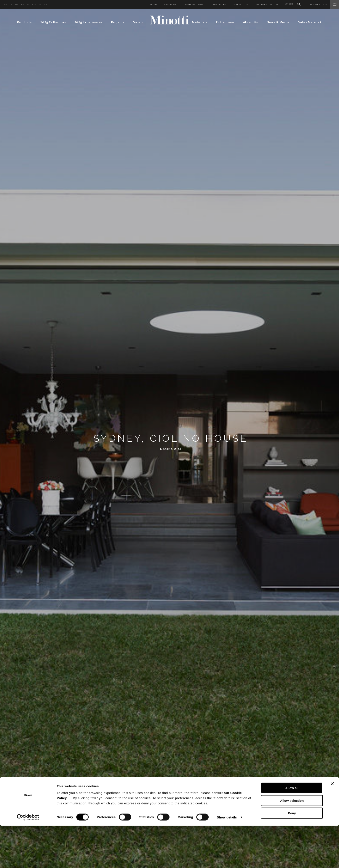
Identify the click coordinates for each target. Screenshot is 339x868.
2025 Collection (53, 22)
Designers (170, 4)
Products (24, 22)
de (17, 4)
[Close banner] (332, 826)
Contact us (240, 4)
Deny (292, 855)
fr (23, 4)
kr (46, 4)
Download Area (194, 4)
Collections (225, 22)
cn (34, 4)
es (28, 4)
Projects (118, 22)
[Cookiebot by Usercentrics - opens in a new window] (28, 860)
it (11, 4)
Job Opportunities (267, 4)
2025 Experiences (88, 22)
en (5, 4)
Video (138, 22)
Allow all (292, 830)
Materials (200, 22)
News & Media (278, 22)
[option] (169, 438)
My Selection (325, 4)
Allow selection (292, 843)
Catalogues (218, 4)
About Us (250, 22)
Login (154, 4)
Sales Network (310, 22)
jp (40, 4)
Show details (227, 859)
